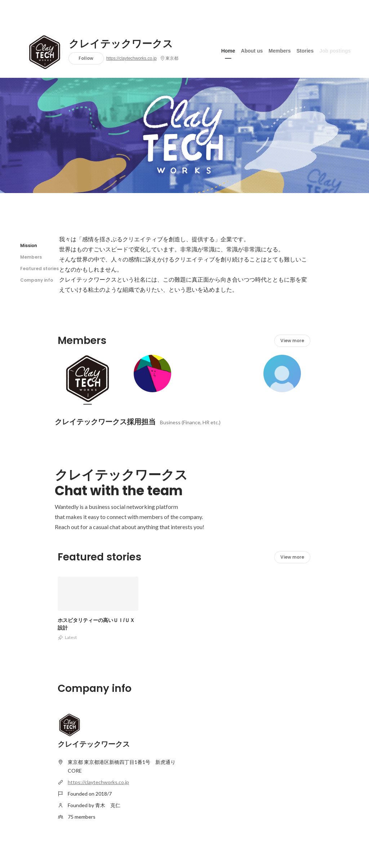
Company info (37, 280)
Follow (86, 58)
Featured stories (39, 269)
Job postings (335, 50)
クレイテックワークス (121, 44)
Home (228, 50)
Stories (305, 50)
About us (252, 50)
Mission (29, 245)
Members (279, 50)
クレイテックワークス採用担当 (105, 422)
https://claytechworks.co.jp (132, 58)
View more (292, 341)
